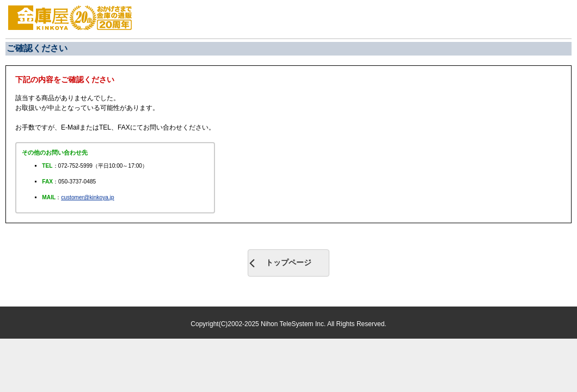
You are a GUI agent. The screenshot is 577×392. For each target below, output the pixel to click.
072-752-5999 (75, 166)
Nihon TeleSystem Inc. (294, 324)
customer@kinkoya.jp (88, 197)
